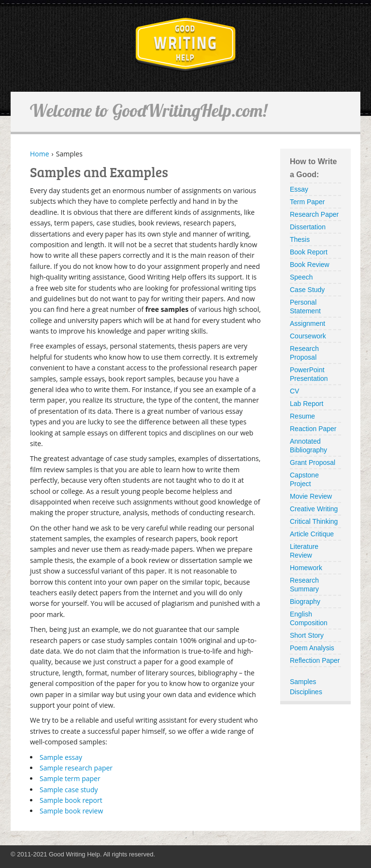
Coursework (308, 336)
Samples (303, 682)
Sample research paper (76, 768)
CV (294, 391)
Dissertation (308, 227)
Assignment (307, 323)
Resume (302, 416)
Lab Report (307, 404)
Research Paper (314, 214)
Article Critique (312, 534)
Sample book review (71, 811)
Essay (299, 189)
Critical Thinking (314, 521)
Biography (305, 602)
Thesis (300, 239)
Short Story (307, 635)
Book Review (310, 265)
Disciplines (306, 692)
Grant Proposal (313, 462)
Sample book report (71, 800)
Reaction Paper (313, 429)
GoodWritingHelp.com (186, 45)
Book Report (309, 252)
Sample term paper (70, 778)
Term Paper (307, 202)
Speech (301, 277)
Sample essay (61, 757)
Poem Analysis (312, 648)
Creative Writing (314, 509)
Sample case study (69, 790)
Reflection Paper (315, 660)
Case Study (307, 290)
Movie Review (311, 496)
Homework (306, 568)
